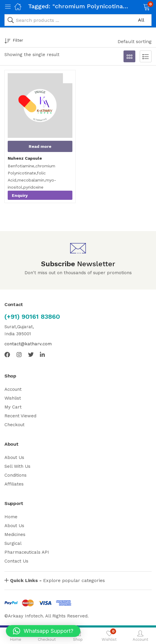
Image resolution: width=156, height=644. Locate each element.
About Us (14, 457)
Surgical (13, 543)
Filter (14, 41)
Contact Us (16, 561)
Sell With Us (17, 466)
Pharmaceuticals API (27, 552)
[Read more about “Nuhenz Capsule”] (40, 146)
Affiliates (14, 484)
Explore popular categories (57, 580)
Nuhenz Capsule (25, 158)
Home (11, 517)
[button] (139, 6)
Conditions (16, 475)
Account (13, 389)
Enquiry (20, 195)
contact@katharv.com (28, 344)
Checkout (14, 425)
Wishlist (13, 398)
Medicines (15, 535)
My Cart (13, 407)
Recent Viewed (20, 416)
